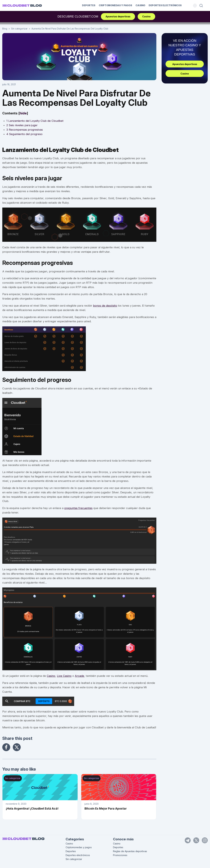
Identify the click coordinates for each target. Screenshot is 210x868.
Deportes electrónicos (165, 5)
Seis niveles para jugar (22, 125)
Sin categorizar (19, 29)
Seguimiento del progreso (24, 134)
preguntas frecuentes (78, 508)
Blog (5, 29)
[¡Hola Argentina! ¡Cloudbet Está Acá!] (40, 787)
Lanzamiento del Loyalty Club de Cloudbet (35, 121)
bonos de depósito (105, 306)
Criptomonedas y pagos (115, 5)
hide (23, 113)
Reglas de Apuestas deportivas (130, 851)
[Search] (201, 6)
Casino (140, 5)
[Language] (195, 6)
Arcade (79, 676)
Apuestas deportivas (118, 16)
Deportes (89, 5)
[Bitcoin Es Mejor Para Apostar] (119, 787)
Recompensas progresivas (25, 130)
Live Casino (64, 676)
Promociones (120, 855)
